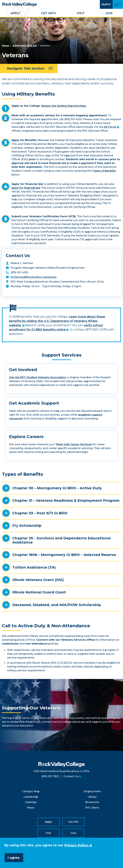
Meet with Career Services (74, 444)
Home (6, 46)
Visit (81, 13)
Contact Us (71, 776)
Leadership (31, 797)
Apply (15, 13)
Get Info (48, 13)
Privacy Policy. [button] (77, 845)
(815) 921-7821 (50, 776)
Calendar (31, 802)
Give (109, 13)
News (31, 808)
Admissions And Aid (25, 46)
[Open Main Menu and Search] (118, 4)
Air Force (110, 127)
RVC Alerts (92, 808)
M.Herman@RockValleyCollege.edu (34, 277)
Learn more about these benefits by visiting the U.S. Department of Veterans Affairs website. (57, 321)
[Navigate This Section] (29, 68)
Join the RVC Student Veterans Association (38, 377)
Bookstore (92, 802)
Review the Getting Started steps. (64, 106)
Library (92, 797)
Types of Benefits (104, 171)
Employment (92, 791)
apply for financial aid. (26, 188)
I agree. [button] (14, 858)
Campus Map (31, 791)
